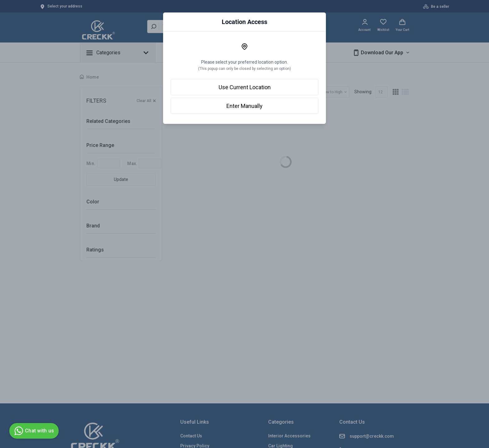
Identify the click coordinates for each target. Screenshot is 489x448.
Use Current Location (245, 87)
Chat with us (33, 431)
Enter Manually (244, 106)
